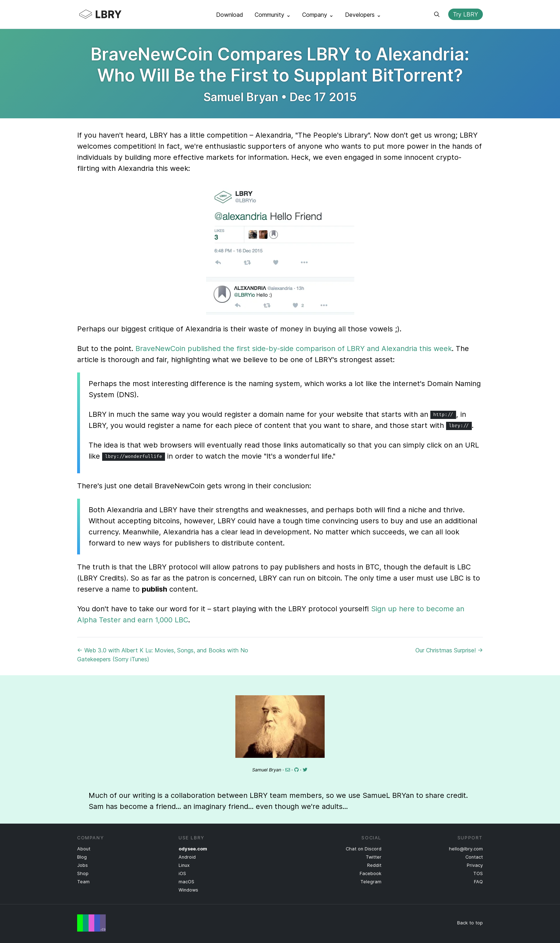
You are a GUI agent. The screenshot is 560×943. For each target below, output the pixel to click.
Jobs (82, 865)
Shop (83, 873)
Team (83, 882)
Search (437, 14)
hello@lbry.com (466, 849)
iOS (182, 873)
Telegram (371, 882)
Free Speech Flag (91, 923)
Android (187, 857)
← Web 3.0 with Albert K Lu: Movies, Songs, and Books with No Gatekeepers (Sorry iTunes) (163, 655)
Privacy (475, 865)
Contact (474, 857)
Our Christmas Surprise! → (449, 650)
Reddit (374, 865)
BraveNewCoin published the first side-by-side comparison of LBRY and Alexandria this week (294, 349)
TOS (478, 873)
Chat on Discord (364, 849)
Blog (82, 857)
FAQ (478, 882)
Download (230, 15)
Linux (184, 865)
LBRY (114, 14)
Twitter (374, 857)
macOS (186, 882)
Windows (188, 890)
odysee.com (193, 849)
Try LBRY (466, 14)
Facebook (371, 873)
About (84, 849)
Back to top (470, 923)
